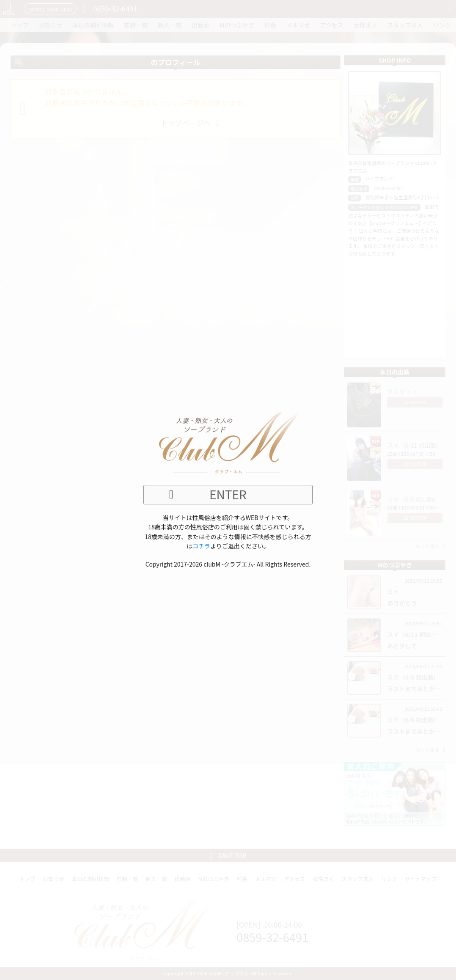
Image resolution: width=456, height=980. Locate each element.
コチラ (201, 546)
